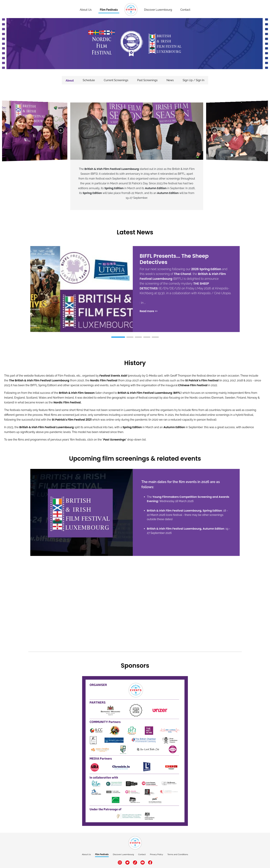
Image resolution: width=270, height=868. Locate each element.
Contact (185, 10)
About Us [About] (86, 10)
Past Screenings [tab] (147, 80)
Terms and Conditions (178, 854)
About (70, 81)
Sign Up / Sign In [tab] (194, 80)
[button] (235, 293)
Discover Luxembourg (158, 10)
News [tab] (170, 80)
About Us (86, 854)
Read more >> (149, 311)
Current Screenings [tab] (116, 80)
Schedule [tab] (89, 80)
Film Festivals (109, 10)
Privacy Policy (157, 854)
